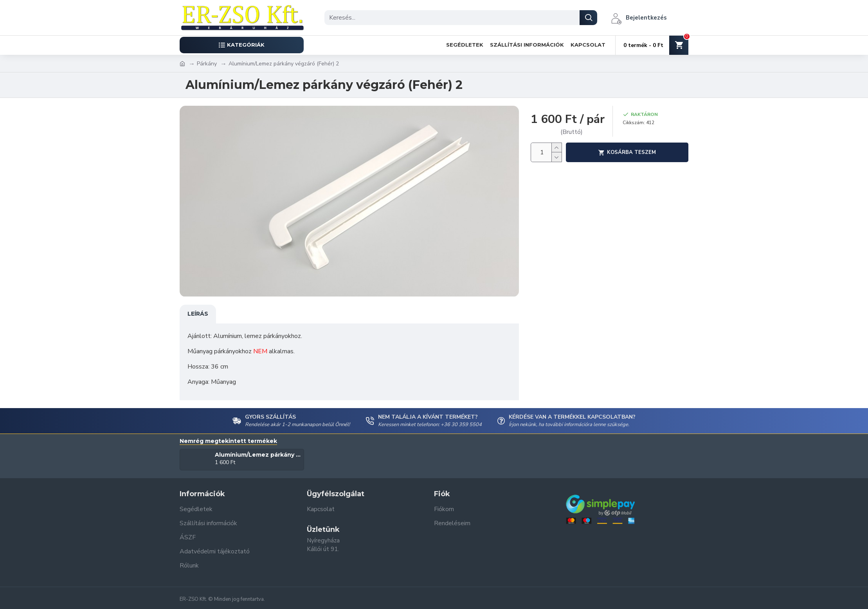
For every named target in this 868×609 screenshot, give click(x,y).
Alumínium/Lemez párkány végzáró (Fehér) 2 (258, 455)
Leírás (198, 314)
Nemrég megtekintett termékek (228, 441)
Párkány (207, 64)
